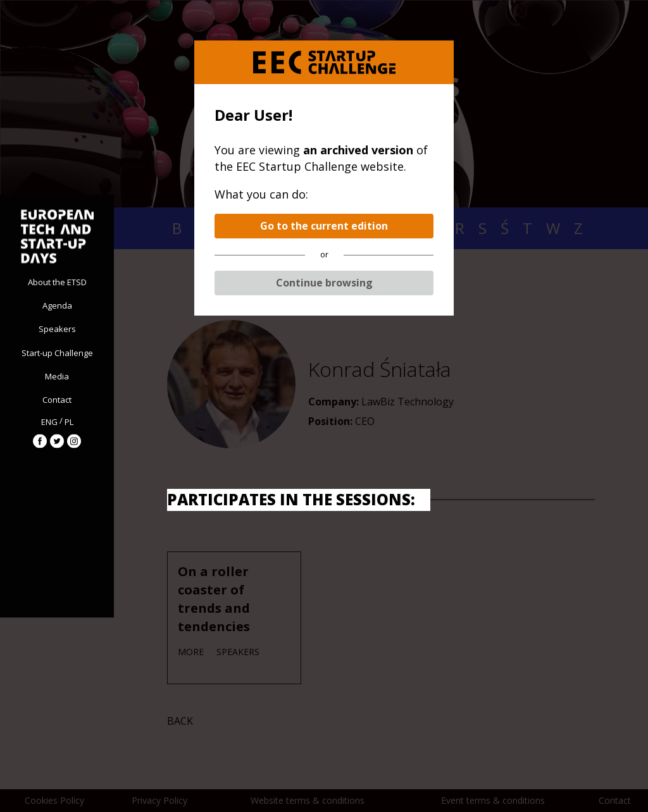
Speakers (57, 329)
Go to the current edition (324, 226)
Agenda (57, 305)
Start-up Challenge (57, 352)
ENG (49, 421)
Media (57, 376)
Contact (57, 400)
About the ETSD (57, 282)
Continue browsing (324, 283)
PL (69, 421)
